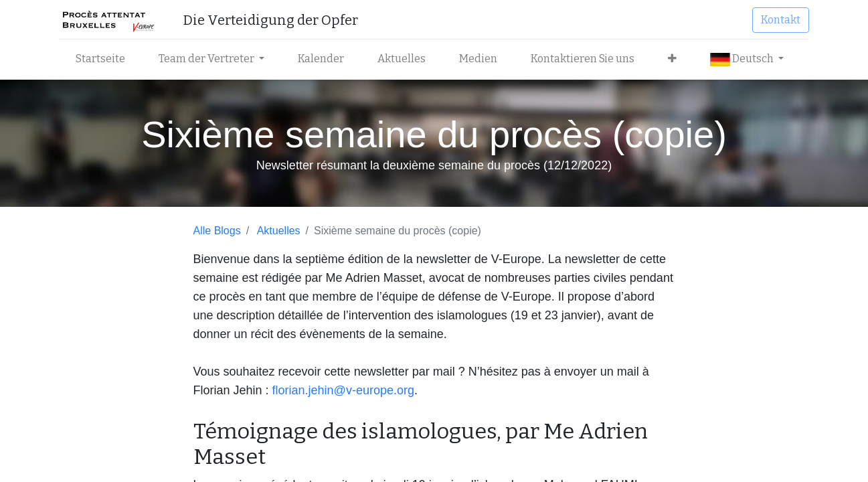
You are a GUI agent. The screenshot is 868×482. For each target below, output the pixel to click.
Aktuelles (279, 231)
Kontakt (777, 20)
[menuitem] (104, 59)
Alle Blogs (217, 231)
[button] (676, 59)
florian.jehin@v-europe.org (343, 390)
